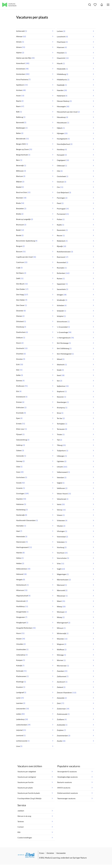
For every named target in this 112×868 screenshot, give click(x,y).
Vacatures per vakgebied (27, 771)
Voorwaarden (61, 853)
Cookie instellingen (25, 838)
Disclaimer (50, 853)
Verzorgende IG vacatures (67, 771)
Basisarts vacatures (65, 782)
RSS (19, 832)
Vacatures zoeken (90, 5)
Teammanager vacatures (66, 798)
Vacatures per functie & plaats (29, 793)
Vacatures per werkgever (27, 777)
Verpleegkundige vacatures (67, 777)
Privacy (42, 853)
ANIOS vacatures (64, 788)
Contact (21, 827)
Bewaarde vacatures (95, 5)
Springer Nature (80, 858)
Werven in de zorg (24, 816)
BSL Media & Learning (50, 858)
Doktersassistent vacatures (68, 793)
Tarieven (21, 821)
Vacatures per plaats (25, 788)
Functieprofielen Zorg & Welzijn (29, 798)
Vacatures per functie (25, 782)
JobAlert (102, 5)
